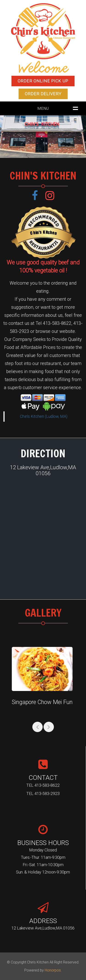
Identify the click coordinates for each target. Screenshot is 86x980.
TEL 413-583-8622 (43, 785)
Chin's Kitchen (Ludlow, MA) (44, 416)
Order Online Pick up (43, 81)
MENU (43, 108)
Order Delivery (43, 94)
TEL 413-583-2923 (43, 793)
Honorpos (53, 970)
